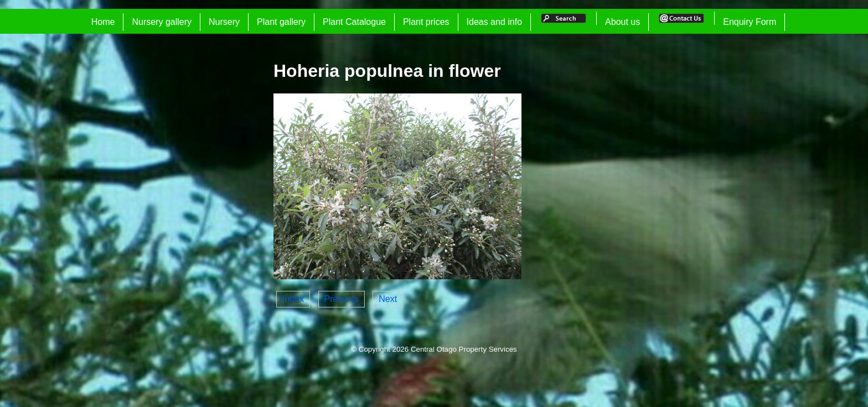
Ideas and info (495, 22)
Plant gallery (281, 22)
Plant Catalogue (354, 22)
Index (293, 299)
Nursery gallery (162, 22)
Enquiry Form (750, 22)
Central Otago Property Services (464, 349)
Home (103, 22)
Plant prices (426, 22)
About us (622, 22)
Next (388, 299)
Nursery (224, 22)
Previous (342, 299)
